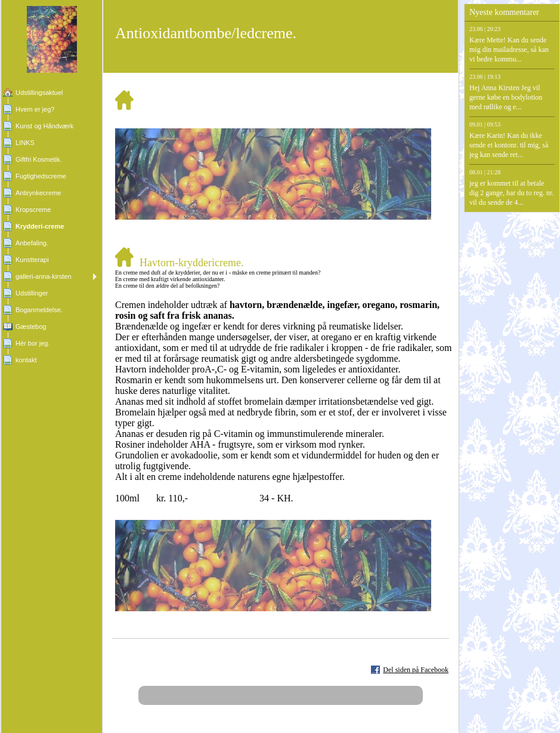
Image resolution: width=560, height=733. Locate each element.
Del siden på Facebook (416, 670)
